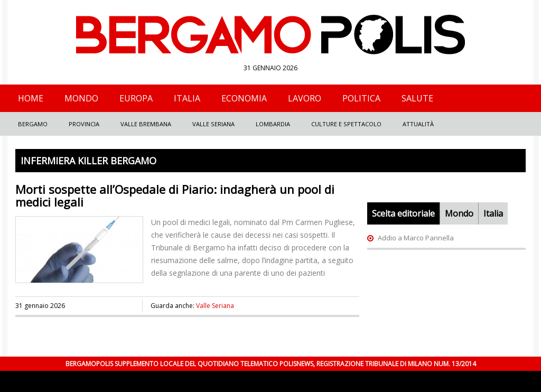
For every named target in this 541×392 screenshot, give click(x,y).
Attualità (418, 124)
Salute (417, 98)
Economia (244, 98)
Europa (136, 98)
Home (31, 98)
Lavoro (305, 98)
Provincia (84, 124)
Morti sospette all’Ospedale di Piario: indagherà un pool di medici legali (175, 195)
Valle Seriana (213, 124)
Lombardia (273, 124)
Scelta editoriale (403, 213)
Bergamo (33, 124)
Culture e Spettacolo (346, 124)
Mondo (81, 98)
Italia (187, 98)
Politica (361, 98)
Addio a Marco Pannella (416, 238)
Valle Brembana (146, 124)
